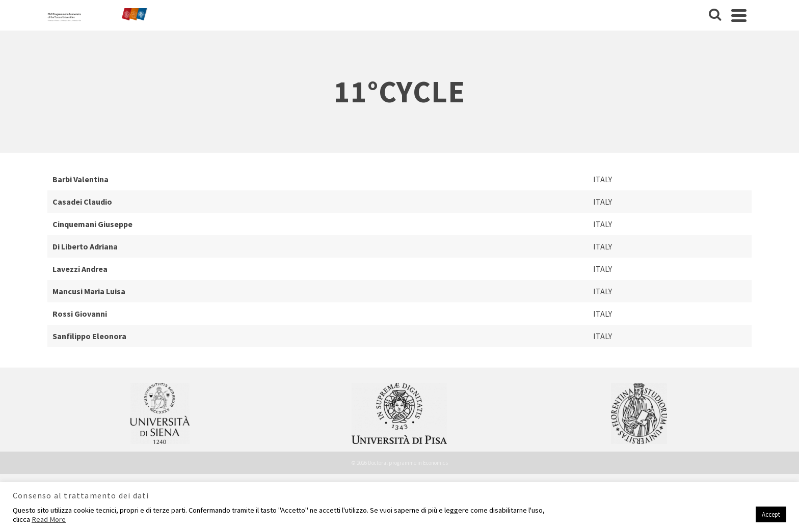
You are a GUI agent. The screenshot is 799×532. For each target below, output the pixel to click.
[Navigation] (739, 15)
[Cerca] (715, 15)
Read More (49, 519)
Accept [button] (771, 514)
